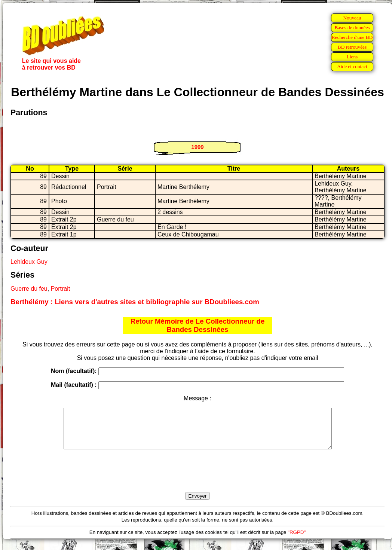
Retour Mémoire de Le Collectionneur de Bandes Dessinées (198, 325)
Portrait (61, 289)
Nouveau (352, 18)
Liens (352, 57)
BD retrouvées (352, 47)
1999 (197, 147)
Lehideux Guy (29, 262)
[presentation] (197, 479)
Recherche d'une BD (352, 37)
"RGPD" (297, 540)
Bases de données (352, 28)
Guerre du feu (29, 289)
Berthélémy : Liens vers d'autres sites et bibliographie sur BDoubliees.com (135, 302)
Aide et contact (352, 66)
